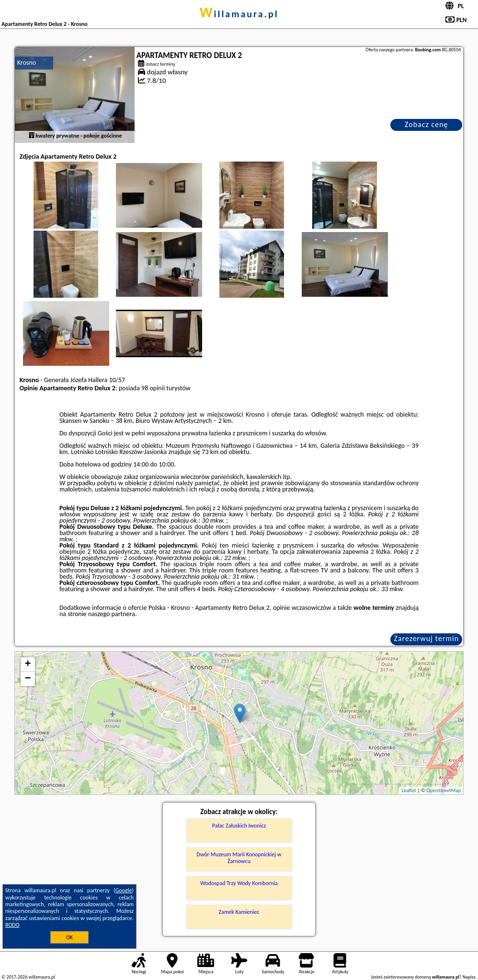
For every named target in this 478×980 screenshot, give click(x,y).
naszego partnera (112, 614)
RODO (12, 925)
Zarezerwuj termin (426, 638)
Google (124, 890)
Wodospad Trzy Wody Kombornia (239, 883)
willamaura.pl (239, 14)
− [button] (28, 679)
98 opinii (153, 388)
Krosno (27, 63)
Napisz (469, 977)
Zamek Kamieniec (239, 912)
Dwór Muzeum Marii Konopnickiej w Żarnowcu (239, 858)
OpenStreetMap (444, 790)
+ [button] (28, 665)
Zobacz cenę (427, 124)
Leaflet (409, 790)
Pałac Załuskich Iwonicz (239, 826)
